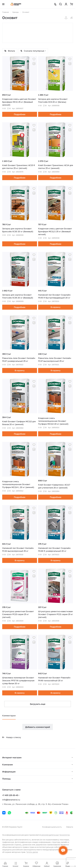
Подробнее (20, 114)
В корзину (56, 307)
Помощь (6, 779)
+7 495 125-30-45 (10, 795)
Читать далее (32, 852)
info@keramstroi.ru (11, 800)
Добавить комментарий (38, 727)
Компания (7, 765)
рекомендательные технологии (56, 835)
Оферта (70, 827)
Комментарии (9, 716)
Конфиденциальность (52, 827)
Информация (9, 772)
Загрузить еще (38, 704)
